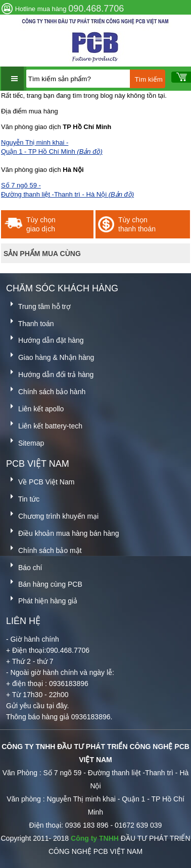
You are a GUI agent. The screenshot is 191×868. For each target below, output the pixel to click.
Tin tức (23, 497)
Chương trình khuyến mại (52, 514)
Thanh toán (30, 322)
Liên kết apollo (35, 407)
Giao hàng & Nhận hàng (50, 356)
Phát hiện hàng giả (42, 599)
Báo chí (24, 566)
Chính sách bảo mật (44, 549)
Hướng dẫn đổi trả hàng (50, 373)
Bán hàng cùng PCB (44, 582)
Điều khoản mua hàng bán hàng (63, 532)
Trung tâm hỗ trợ (38, 305)
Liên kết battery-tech (44, 424)
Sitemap (25, 441)
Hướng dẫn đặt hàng (45, 338)
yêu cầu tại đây (43, 706)
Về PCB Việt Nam (40, 480)
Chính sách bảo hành (46, 390)
